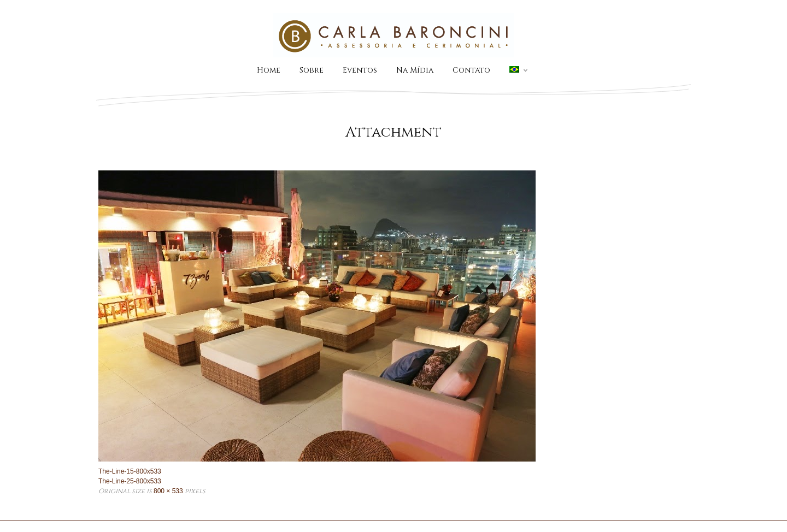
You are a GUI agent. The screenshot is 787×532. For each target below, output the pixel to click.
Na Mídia (415, 70)
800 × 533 (168, 491)
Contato (471, 70)
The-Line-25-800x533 (130, 481)
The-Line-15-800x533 (130, 471)
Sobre (312, 70)
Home (269, 70)
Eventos (360, 70)
